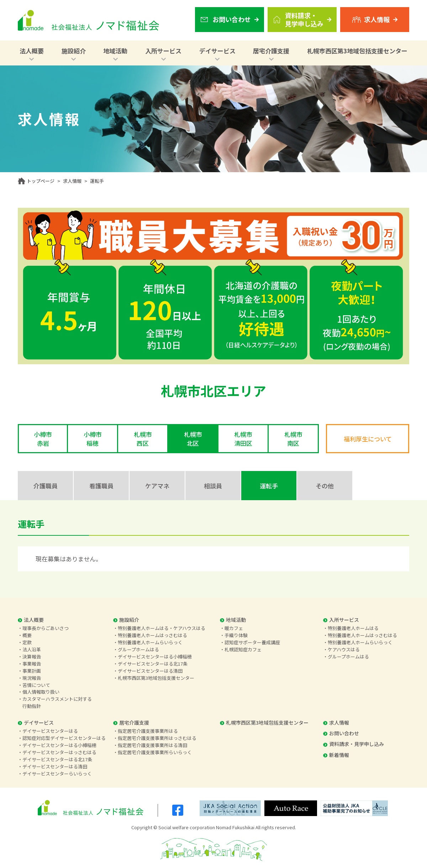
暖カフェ (234, 628)
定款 (27, 642)
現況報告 (32, 678)
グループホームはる (138, 649)
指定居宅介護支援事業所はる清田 (152, 745)
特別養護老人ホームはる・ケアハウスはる (162, 628)
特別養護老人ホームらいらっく (150, 642)
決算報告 (32, 657)
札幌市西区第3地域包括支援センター (357, 51)
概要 (27, 635)
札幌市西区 (143, 439)
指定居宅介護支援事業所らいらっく (155, 752)
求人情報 (72, 181)
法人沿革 (32, 649)
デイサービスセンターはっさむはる (59, 752)
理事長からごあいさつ (46, 628)
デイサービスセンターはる (50, 731)
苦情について (36, 685)
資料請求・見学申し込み (354, 744)
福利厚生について (368, 439)
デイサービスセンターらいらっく (57, 774)
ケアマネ (157, 486)
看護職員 (101, 486)
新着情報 (336, 755)
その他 (325, 486)
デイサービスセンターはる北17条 (153, 664)
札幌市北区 (193, 439)
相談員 (213, 486)
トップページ (41, 181)
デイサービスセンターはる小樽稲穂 (155, 657)
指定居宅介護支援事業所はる (148, 731)
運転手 (269, 486)
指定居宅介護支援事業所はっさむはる (157, 738)
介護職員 (46, 486)
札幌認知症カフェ (243, 649)
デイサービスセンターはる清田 (150, 671)
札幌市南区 (293, 439)
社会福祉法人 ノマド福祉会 (88, 20)
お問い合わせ (341, 733)
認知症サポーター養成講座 (252, 642)
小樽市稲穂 (93, 439)
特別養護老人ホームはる (353, 628)
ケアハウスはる (344, 649)
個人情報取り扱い (41, 692)
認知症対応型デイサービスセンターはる (64, 738)
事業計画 (32, 671)
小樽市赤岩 (43, 439)
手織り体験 (236, 635)
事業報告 (32, 664)
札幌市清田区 (243, 439)
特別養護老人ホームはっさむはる (152, 635)
